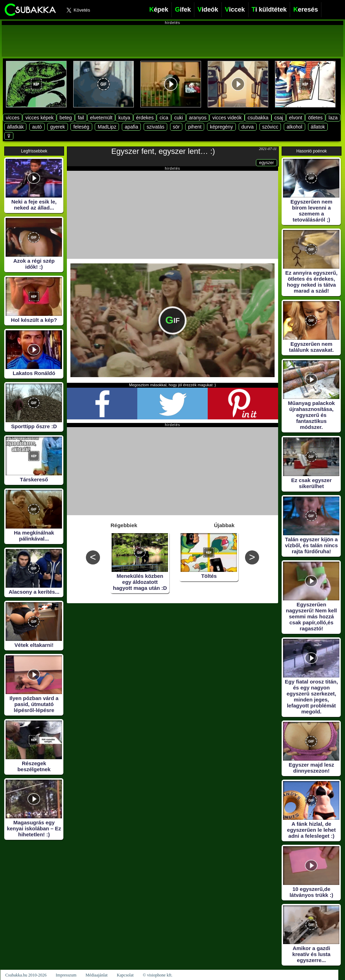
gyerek (57, 127)
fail (81, 118)
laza (333, 118)
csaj (279, 118)
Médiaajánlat (97, 975)
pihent (195, 127)
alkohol (294, 127)
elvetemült (101, 118)
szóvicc (270, 127)
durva (248, 127)
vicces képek (39, 118)
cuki (179, 118)
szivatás (155, 127)
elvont (296, 118)
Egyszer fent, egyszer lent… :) (163, 151)
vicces (12, 118)
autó (37, 127)
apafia (131, 127)
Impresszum (66, 975)
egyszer (266, 163)
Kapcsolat (125, 975)
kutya (124, 118)
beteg (66, 118)
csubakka (258, 118)
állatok (318, 127)
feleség (81, 127)
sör (176, 127)
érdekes (145, 118)
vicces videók (227, 118)
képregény (221, 127)
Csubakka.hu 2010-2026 (26, 975)
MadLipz (107, 127)
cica (164, 118)
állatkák (15, 127)
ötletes (315, 118)
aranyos (198, 118)
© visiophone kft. (158, 975)
